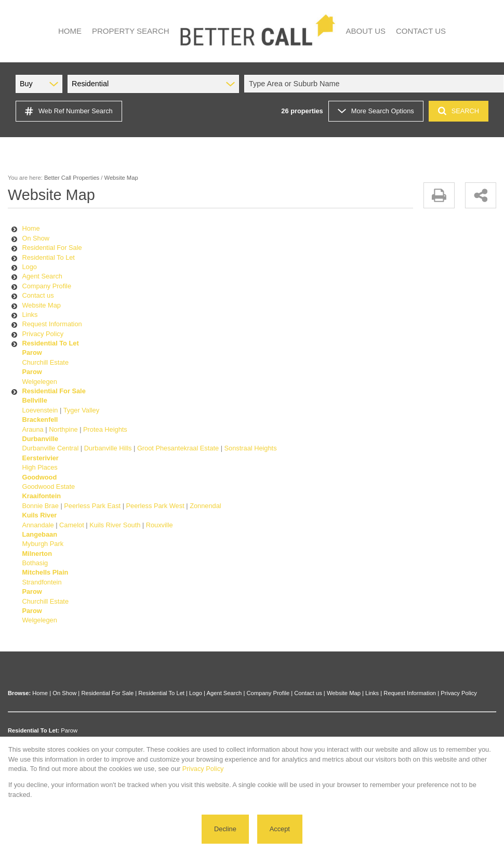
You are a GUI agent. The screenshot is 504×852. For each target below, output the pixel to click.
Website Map (41, 305)
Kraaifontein (41, 496)
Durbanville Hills (108, 448)
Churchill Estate (45, 362)
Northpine (63, 429)
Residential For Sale (52, 248)
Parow (32, 352)
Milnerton (37, 554)
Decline (225, 829)
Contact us (38, 295)
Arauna (32, 429)
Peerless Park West (155, 506)
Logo (29, 267)
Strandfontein (42, 582)
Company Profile (47, 286)
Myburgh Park (43, 544)
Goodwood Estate (48, 487)
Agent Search (42, 276)
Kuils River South (115, 525)
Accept (280, 829)
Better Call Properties (72, 178)
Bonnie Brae (40, 506)
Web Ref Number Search (69, 111)
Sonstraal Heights (251, 448)
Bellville (34, 400)
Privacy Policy (43, 334)
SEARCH (459, 111)
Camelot (72, 525)
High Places (39, 467)
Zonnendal (205, 506)
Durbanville (40, 439)
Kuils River (39, 515)
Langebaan (39, 534)
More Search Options (376, 111)
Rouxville (160, 525)
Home (31, 228)
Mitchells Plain (45, 572)
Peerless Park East (92, 506)
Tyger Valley (81, 410)
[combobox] (376, 84)
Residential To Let (48, 257)
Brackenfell (40, 420)
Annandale (38, 525)
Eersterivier (40, 458)
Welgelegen (39, 382)
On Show (36, 238)
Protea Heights (105, 429)
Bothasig (35, 563)
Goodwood (39, 477)
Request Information (52, 324)
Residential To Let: (34, 730)
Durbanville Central (50, 448)
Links (30, 315)
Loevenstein (40, 410)
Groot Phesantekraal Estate (178, 448)
